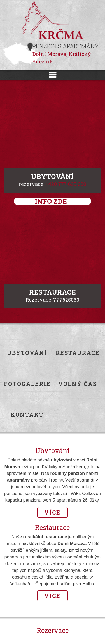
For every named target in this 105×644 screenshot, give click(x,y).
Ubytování (27, 353)
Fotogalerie (27, 384)
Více (52, 512)
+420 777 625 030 (66, 184)
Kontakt (27, 415)
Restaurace (78, 353)
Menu (53, 75)
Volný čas (78, 384)
